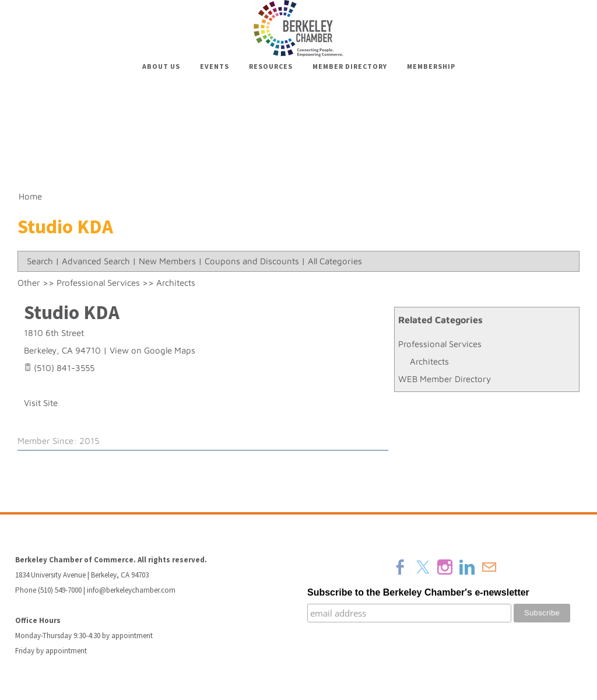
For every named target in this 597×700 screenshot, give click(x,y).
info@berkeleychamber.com (131, 590)
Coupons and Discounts (252, 261)
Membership (431, 66)
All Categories (335, 261)
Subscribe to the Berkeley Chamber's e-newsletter (418, 592)
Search (40, 261)
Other (29, 283)
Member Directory (350, 66)
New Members (167, 261)
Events (215, 66)
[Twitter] (423, 567)
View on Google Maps (152, 350)
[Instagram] (445, 567)
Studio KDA (72, 312)
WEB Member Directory (445, 379)
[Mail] (489, 567)
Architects (429, 361)
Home (30, 196)
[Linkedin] (467, 567)
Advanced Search (96, 261)
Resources (271, 66)
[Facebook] (401, 567)
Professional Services (440, 344)
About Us (161, 66)
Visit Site (41, 403)
